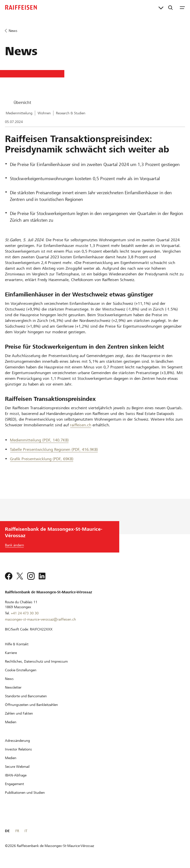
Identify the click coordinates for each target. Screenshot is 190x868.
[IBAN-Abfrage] (16, 775)
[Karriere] (11, 653)
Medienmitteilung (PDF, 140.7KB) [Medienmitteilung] (39, 440)
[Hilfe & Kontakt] (17, 644)
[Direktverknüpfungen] (161, 7)
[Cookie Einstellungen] (21, 670)
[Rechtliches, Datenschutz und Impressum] (36, 661)
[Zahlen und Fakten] (19, 713)
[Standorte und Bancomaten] (26, 696)
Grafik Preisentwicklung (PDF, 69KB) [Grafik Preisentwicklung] (42, 459)
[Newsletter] (13, 687)
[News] (9, 679)
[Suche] (170, 7)
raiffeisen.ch (81, 425)
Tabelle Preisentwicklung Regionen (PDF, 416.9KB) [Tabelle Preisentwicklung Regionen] (54, 449)
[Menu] (182, 7)
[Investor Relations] (18, 749)
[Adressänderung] (17, 741)
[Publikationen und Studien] (25, 793)
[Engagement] (14, 784)
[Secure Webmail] (17, 767)
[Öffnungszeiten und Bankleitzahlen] (31, 705)
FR (17, 831)
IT (26, 831)
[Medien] (11, 722)
